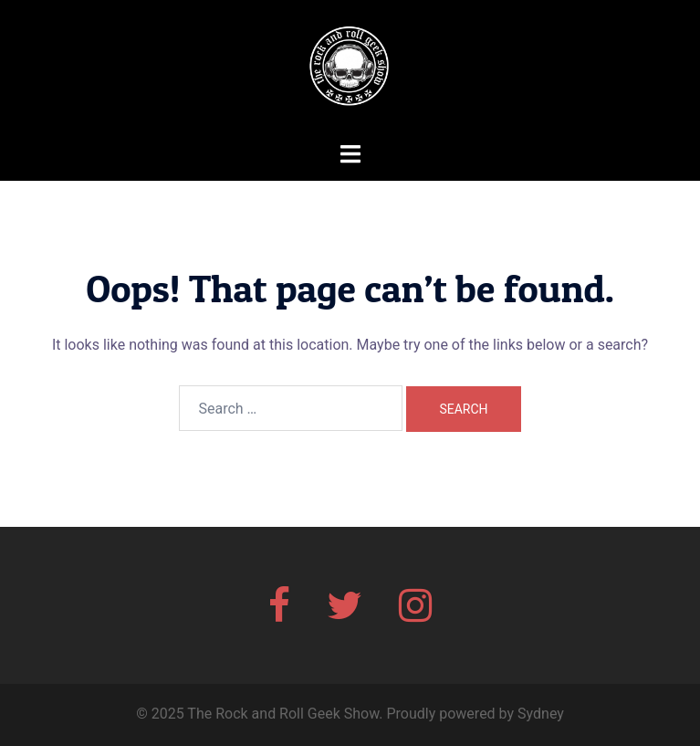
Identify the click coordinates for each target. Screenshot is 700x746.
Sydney (541, 714)
